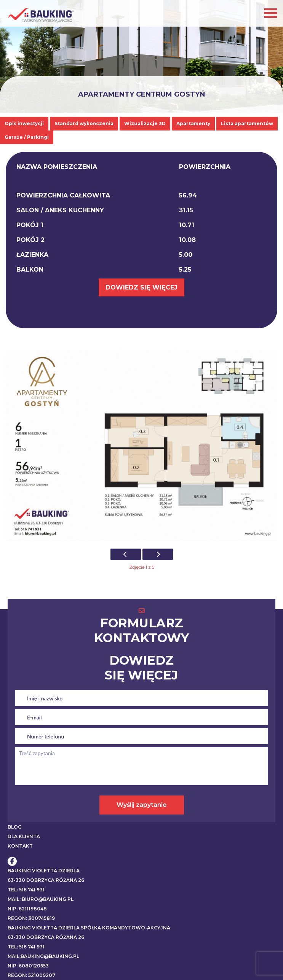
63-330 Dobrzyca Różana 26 (46, 880)
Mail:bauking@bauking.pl (43, 956)
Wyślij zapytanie (142, 805)
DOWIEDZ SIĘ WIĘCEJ (141, 287)
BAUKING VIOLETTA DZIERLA (44, 871)
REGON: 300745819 (31, 918)
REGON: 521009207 (31, 975)
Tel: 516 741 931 (26, 890)
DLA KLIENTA (24, 836)
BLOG (15, 827)
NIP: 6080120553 (28, 966)
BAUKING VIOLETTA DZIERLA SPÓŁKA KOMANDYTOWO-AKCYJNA (89, 928)
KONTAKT (20, 846)
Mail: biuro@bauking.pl (41, 899)
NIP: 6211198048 (27, 909)
